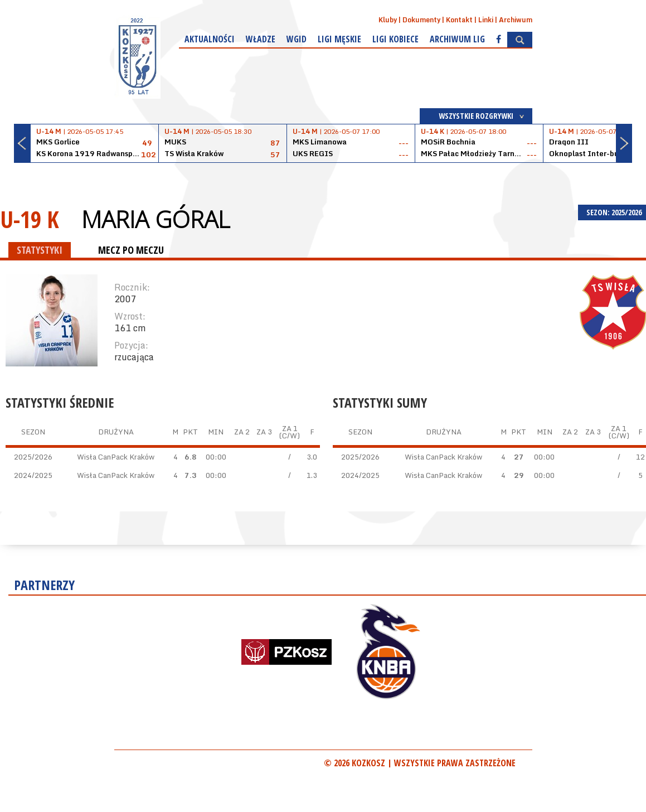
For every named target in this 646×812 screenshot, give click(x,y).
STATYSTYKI (40, 250)
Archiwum (516, 20)
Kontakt (459, 20)
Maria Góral (156, 219)
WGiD (297, 39)
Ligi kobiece (395, 39)
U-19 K (30, 219)
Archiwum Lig (457, 39)
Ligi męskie (339, 39)
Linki (486, 20)
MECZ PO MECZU (131, 250)
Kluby (388, 20)
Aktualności (210, 39)
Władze (261, 39)
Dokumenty (421, 20)
